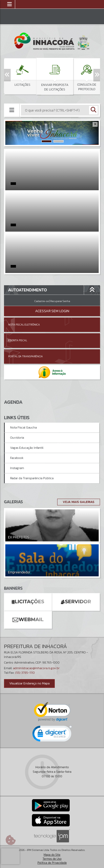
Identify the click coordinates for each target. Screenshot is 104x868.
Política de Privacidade (52, 863)
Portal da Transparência (26, 356)
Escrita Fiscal (18, 340)
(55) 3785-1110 (25, 673)
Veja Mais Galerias (79, 502)
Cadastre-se (41, 301)
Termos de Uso (52, 859)
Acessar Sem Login (52, 311)
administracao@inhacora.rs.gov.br (36, 668)
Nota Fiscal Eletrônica (24, 325)
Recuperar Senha (60, 301)
